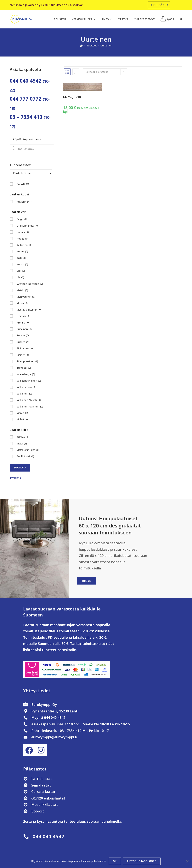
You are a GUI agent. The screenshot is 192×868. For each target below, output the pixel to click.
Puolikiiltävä (25, 456)
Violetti (23, 419)
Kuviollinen (25, 202)
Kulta (21, 258)
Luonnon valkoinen (30, 284)
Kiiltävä (23, 437)
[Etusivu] (81, 45)
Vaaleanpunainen (29, 381)
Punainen (24, 329)
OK (115, 861)
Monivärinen (26, 297)
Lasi (21, 271)
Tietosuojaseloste (142, 861)
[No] (187, 861)
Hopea (22, 239)
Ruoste (23, 335)
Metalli (22, 290)
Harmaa (23, 232)
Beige (22, 219)
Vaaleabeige (26, 374)
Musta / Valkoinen (29, 310)
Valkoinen (24, 394)
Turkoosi (24, 368)
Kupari (22, 264)
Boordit (23, 184)
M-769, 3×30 (72, 97)
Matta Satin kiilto (28, 450)
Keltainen (24, 245)
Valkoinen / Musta (29, 400)
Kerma (22, 251)
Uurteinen (106, 45)
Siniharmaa (25, 348)
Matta (22, 444)
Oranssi (23, 316)
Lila (20, 277)
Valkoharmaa (26, 387)
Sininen (23, 355)
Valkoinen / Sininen (30, 407)
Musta (22, 303)
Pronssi (23, 323)
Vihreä (22, 413)
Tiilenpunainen (27, 361)
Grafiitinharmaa (28, 226)
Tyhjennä (15, 478)
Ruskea (23, 342)
